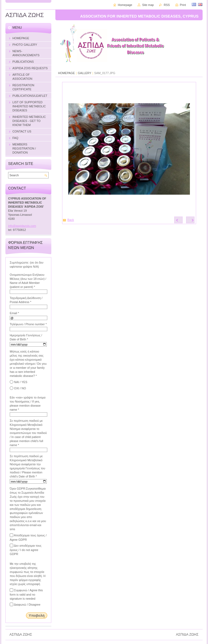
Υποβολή (37, 615)
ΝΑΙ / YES (21, 382)
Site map (148, 5)
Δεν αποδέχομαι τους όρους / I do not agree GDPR (26, 550)
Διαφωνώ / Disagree (27, 605)
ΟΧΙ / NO (20, 388)
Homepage (125, 5)
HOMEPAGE (66, 73)
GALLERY (85, 73)
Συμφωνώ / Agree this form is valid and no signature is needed (26, 594)
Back (71, 220)
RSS (167, 5)
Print (183, 5)
